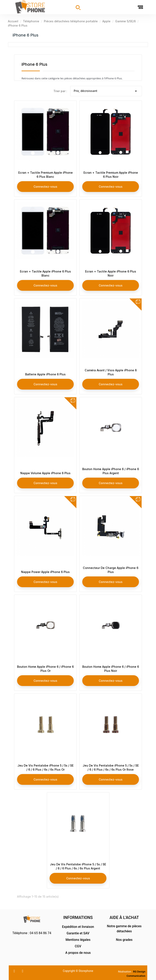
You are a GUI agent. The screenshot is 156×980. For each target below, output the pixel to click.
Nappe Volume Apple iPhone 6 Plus (45, 472)
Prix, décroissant (106, 91)
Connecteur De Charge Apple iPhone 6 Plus (111, 569)
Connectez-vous (45, 185)
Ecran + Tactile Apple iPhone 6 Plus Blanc (45, 272)
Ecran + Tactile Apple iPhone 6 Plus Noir (111, 272)
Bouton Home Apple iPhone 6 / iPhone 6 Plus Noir (111, 668)
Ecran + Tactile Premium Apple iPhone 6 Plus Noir (111, 174)
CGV (78, 946)
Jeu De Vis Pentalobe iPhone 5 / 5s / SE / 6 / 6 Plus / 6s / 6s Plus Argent (78, 863)
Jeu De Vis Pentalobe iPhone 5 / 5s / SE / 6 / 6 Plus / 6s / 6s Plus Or (45, 766)
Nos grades (124, 940)
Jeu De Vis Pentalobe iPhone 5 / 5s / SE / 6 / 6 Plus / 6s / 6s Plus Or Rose (111, 764)
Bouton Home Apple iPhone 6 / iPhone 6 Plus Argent (111, 470)
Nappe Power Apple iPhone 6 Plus (45, 571)
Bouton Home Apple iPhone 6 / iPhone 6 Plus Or (45, 668)
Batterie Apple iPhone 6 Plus (45, 373)
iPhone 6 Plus (25, 35)
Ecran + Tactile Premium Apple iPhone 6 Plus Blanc (45, 174)
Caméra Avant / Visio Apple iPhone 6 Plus (111, 371)
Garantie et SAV (78, 933)
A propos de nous (78, 953)
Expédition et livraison (78, 927)
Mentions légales (78, 940)
